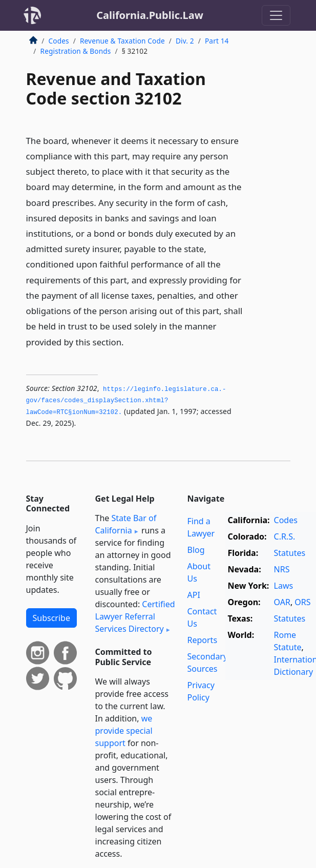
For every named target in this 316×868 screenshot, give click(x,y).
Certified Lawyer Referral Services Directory (135, 616)
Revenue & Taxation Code (122, 41)
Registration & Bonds (76, 51)
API (194, 595)
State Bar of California (126, 524)
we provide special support (124, 731)
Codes (59, 41)
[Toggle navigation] (276, 15)
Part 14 (217, 41)
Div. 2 (185, 41)
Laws (284, 586)
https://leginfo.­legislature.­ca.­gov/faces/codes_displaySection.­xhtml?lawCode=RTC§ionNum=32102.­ (126, 401)
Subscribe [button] (51, 618)
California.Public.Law (150, 15)
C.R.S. (285, 536)
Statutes (290, 553)
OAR (282, 602)
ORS (302, 602)
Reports (203, 640)
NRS (282, 569)
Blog (196, 550)
